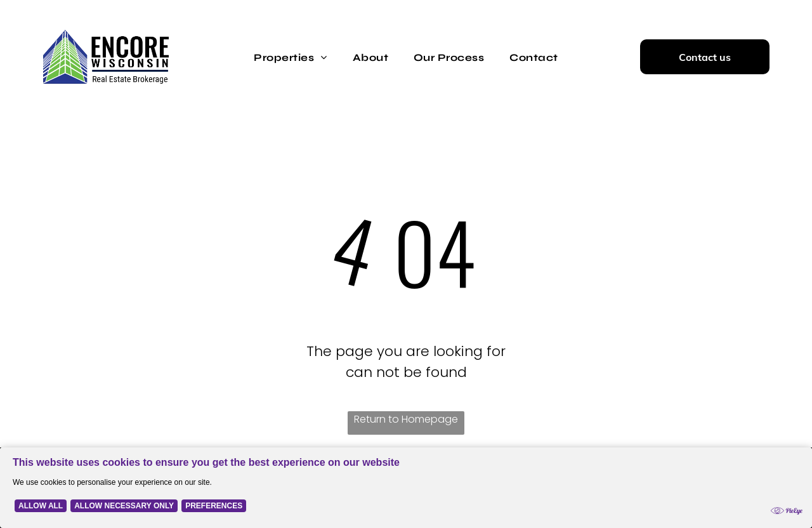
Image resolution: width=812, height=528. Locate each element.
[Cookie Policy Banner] (406, 488)
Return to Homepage (406, 419)
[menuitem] (290, 56)
